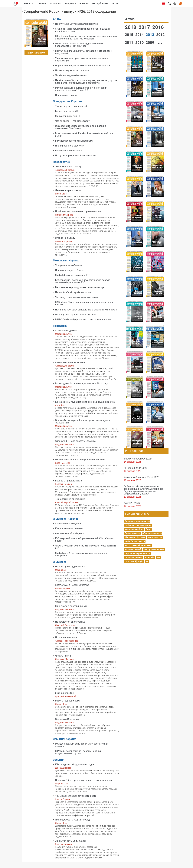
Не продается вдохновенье (70, 622)
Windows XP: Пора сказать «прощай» (76, 441)
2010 (140, 43)
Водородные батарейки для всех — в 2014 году (81, 383)
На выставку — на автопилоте (72, 70)
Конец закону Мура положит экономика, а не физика (85, 402)
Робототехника (132, 533)
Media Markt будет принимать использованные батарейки (81, 554)
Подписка (71, 4)
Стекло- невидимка (66, 331)
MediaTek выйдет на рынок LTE (73, 275)
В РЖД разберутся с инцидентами (74, 141)
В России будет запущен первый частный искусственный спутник (78, 752)
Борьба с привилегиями (68, 481)
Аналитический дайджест (70, 533)
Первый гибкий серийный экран (73, 292)
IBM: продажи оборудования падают (76, 764)
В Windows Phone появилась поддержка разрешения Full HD (85, 303)
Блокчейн (149, 557)
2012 (160, 35)
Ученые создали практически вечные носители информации (81, 59)
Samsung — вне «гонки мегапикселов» (77, 297)
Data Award (130, 561)
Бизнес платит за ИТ (67, 111)
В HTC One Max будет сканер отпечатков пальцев (83, 320)
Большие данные (133, 557)
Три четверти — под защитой (71, 106)
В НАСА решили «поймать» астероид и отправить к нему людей (84, 52)
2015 (130, 35)
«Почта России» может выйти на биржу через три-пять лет (86, 547)
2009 (150, 43)
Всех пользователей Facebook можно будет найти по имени (85, 135)
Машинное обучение (135, 537)
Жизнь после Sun (65, 693)
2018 (131, 27)
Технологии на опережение (70, 499)
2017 (145, 27)
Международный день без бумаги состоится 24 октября (82, 745)
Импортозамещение (154, 549)
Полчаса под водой (66, 95)
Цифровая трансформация (138, 525)
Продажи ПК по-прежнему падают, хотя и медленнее (85, 780)
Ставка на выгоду (65, 238)
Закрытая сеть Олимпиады (71, 841)
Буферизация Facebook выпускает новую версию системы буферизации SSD (83, 281)
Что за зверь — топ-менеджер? (72, 121)
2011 (130, 43)
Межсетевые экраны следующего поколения (80, 460)
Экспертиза (55, 4)
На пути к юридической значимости (75, 156)
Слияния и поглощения (68, 524)
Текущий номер (100, 4)
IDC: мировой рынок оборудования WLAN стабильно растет (85, 540)
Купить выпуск (36, 53)
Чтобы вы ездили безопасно (71, 75)
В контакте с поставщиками (71, 606)
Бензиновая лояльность (69, 151)
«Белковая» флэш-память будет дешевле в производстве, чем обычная (79, 45)
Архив (115, 4)
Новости (29, 4)
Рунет (149, 529)
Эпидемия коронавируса (137, 521)
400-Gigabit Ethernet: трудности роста (76, 796)
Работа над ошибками (68, 701)
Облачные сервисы (152, 533)
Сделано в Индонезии (67, 719)
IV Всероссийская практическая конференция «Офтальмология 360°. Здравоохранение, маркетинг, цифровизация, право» (144, 490)
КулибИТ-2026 (132, 503)
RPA (158, 557)
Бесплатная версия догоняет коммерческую (80, 287)
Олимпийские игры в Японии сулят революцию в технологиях (82, 421)
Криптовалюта (155, 537)
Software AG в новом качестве (72, 585)
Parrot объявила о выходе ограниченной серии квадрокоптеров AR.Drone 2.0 (81, 89)
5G (147, 561)
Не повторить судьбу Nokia (70, 567)
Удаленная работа (134, 529)
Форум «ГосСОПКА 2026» (138, 459)
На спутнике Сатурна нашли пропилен (76, 24)
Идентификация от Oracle (69, 270)
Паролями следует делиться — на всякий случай (82, 66)
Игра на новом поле (66, 637)
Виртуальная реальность (137, 553)
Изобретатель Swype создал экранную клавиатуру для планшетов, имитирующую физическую (86, 82)
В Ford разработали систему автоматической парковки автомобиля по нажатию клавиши (86, 37)
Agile (141, 561)
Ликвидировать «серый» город (72, 820)
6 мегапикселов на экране (70, 362)
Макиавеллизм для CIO (68, 116)
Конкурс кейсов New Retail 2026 (141, 477)
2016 (158, 27)
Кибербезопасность (135, 541)
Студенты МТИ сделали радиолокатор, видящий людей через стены (82, 30)
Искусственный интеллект (138, 545)
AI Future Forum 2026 (135, 468)
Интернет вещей (133, 549)
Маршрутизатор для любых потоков (76, 315)
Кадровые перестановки (69, 528)
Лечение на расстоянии (68, 190)
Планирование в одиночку (70, 146)
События (41, 4)
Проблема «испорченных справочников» (78, 211)
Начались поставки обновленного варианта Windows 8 (86, 310)
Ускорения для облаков (68, 265)
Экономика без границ (68, 167)
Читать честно (63, 656)
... (160, 42)
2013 (150, 35)
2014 (140, 35)
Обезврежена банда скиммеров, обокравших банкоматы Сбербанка (80, 127)
